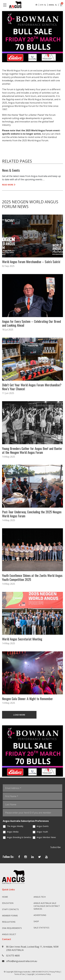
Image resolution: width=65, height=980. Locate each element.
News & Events (11, 170)
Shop (36, 921)
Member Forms (10, 916)
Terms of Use (20, 974)
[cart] (61, 5)
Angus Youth (42, 832)
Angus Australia (24, 972)
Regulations (9, 922)
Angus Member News (46, 837)
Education (8, 903)
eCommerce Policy (43, 974)
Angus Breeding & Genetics (19, 837)
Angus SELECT (9, 934)
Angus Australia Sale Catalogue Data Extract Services (47, 906)
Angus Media (13, 832)
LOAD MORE (19, 715)
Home (5, 897)
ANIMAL (53, 5)
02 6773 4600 (13, 956)
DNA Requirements (12, 928)
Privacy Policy (55, 972)
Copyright (30, 974)
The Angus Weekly (15, 826)
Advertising (40, 915)
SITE (43, 5)
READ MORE (9, 185)
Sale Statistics (41, 928)
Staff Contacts (10, 909)
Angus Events (43, 826)
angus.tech (40, 897)
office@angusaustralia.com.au (22, 961)
